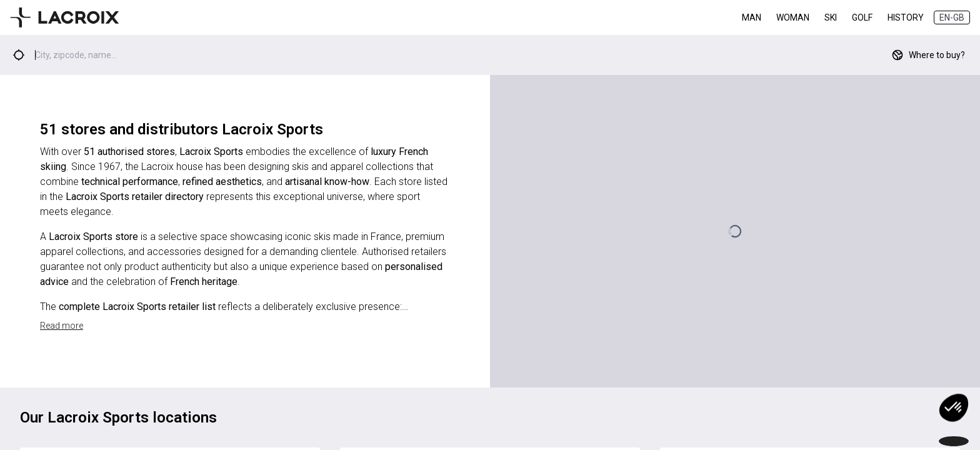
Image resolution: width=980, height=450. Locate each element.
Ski (831, 17)
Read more (62, 326)
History (906, 17)
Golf (862, 17)
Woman (793, 17)
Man (752, 17)
